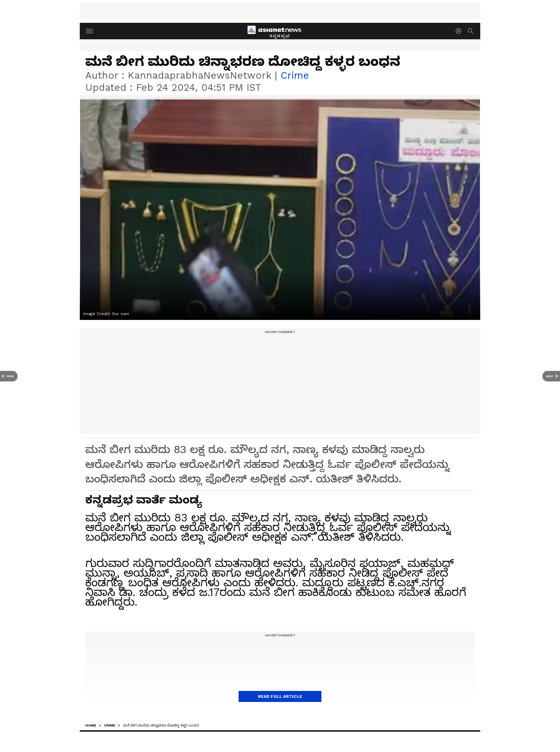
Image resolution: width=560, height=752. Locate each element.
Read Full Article (280, 696)
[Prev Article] (9, 376)
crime (295, 75)
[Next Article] (551, 376)
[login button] (460, 31)
